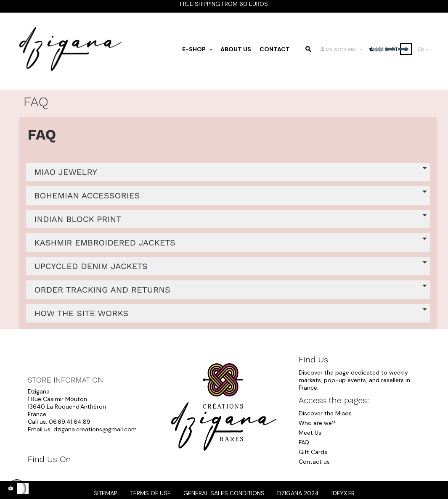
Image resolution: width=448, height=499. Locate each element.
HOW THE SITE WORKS (82, 313)
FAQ (304, 442)
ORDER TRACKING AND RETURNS (102, 290)
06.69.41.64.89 (70, 422)
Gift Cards (313, 452)
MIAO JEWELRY (66, 172)
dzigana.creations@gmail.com (95, 429)
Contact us (314, 462)
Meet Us (310, 433)
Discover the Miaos (325, 413)
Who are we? (317, 423)
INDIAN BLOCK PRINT (78, 219)
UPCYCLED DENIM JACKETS (91, 266)
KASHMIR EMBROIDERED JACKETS (105, 243)
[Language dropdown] (424, 49)
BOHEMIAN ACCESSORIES (87, 195)
